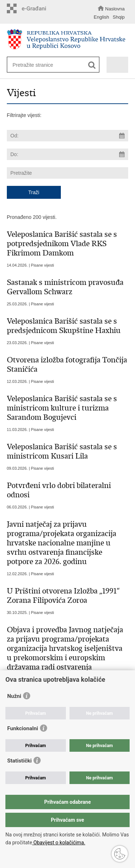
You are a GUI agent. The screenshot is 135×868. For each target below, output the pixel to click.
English (101, 17)
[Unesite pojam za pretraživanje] (51, 65)
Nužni (14, 696)
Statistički (19, 761)
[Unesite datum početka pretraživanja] (68, 136)
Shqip (119, 17)
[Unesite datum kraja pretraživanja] (68, 154)
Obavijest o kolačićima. (58, 843)
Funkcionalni (23, 728)
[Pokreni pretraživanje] (92, 65)
